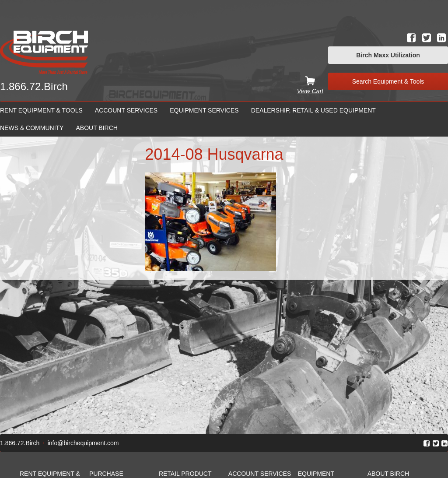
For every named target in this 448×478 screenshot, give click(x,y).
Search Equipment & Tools (388, 81)
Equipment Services (204, 110)
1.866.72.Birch (34, 86)
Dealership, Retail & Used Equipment (313, 110)
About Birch (96, 128)
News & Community (32, 128)
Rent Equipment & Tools (41, 110)
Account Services (126, 110)
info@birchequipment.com (83, 443)
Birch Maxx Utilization (388, 55)
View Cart (310, 91)
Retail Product (185, 474)
